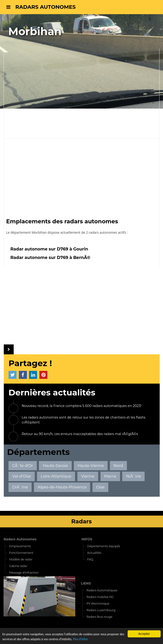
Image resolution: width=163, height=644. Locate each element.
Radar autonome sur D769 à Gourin (49, 249)
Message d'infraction (24, 573)
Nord (118, 466)
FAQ (90, 559)
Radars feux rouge (100, 617)
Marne (110, 476)
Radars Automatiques (102, 590)
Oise (100, 487)
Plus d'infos (80, 639)
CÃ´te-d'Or (23, 466)
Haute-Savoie (55, 466)
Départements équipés (104, 546)
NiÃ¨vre (133, 476)
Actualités (94, 553)
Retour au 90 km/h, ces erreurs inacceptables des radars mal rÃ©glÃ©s (80, 434)
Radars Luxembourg (101, 610)
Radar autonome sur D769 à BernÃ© (50, 257)
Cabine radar (18, 566)
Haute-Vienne (91, 466)
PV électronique (98, 604)
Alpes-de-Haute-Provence (62, 487)
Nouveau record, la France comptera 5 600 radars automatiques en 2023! (81, 406)
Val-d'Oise (22, 476)
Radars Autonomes (20, 539)
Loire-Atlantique (56, 476)
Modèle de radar (21, 559)
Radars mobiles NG (100, 597)
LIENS (86, 583)
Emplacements (20, 546)
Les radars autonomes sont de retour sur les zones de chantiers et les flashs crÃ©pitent (84, 420)
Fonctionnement (21, 553)
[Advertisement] (81, 176)
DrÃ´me (20, 487)
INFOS (87, 539)
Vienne (88, 476)
